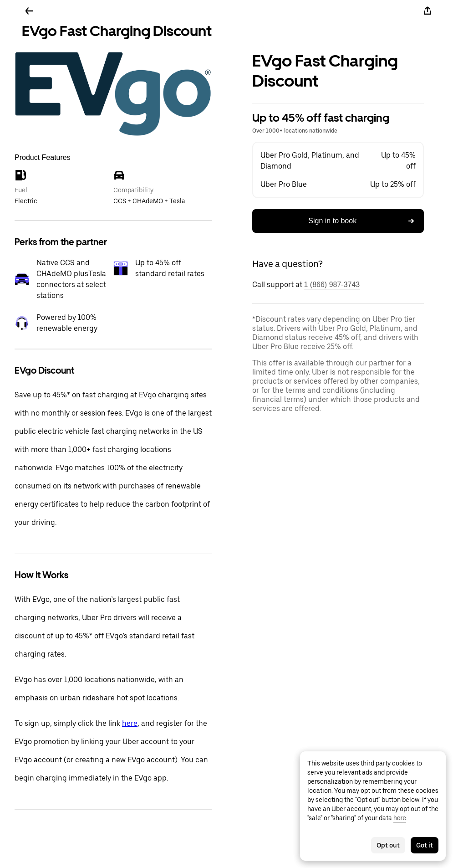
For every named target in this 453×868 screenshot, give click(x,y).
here (130, 723)
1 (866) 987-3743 (332, 285)
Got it (425, 845)
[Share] (428, 11)
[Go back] (29, 11)
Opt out (388, 845)
